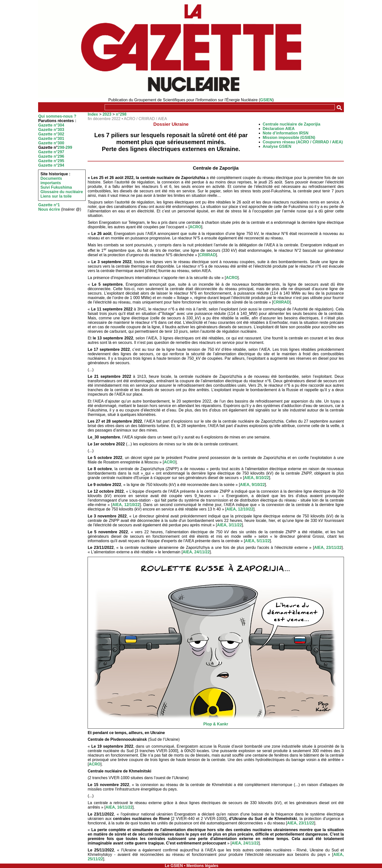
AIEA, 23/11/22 (328, 548)
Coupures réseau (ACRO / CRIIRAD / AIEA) (303, 142)
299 (69, 147)
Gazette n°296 (51, 156)
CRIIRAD (208, 255)
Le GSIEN (174, 866)
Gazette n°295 (51, 161)
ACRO (195, 227)
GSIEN (266, 100)
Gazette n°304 (51, 125)
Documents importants (51, 181)
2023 (107, 114)
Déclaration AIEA (279, 129)
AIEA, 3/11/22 (229, 525)
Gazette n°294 (51, 165)
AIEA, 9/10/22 (252, 485)
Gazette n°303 (51, 130)
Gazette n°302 (51, 134)
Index (93, 114)
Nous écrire (49, 209)
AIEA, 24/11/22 (196, 552)
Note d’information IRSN (286, 133)
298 (61, 147)
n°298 (121, 114)
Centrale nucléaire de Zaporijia (292, 124)
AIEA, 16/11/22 (119, 807)
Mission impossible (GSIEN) (289, 138)
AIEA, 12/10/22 (126, 505)
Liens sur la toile (56, 196)
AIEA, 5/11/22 (257, 541)
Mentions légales (202, 866)
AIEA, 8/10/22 (257, 478)
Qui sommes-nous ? (57, 116)
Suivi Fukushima (56, 187)
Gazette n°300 (51, 143)
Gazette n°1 (49, 205)
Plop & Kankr (216, 724)
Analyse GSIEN (277, 146)
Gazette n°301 (51, 139)
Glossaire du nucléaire (62, 192)
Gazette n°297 (51, 152)
